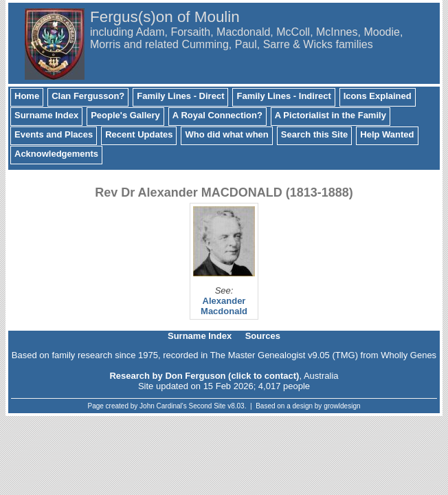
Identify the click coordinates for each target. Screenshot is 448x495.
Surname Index (46, 115)
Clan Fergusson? (88, 96)
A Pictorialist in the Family (331, 115)
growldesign (342, 406)
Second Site (208, 406)
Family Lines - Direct (180, 96)
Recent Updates (139, 134)
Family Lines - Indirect (283, 96)
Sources (263, 336)
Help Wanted (387, 134)
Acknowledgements (56, 154)
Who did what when (226, 134)
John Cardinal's (163, 406)
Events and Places (54, 134)
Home (27, 96)
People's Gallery (125, 115)
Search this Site (315, 134)
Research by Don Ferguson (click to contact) (204, 376)
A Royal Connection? (217, 115)
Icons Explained (378, 96)
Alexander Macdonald (224, 306)
